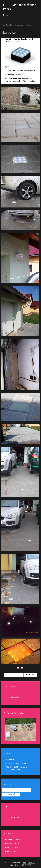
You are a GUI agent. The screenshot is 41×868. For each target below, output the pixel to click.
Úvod (3, 25)
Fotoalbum (10, 25)
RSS (25, 863)
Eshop (6, 15)
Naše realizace (19, 25)
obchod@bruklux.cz (13, 769)
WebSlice (32, 863)
